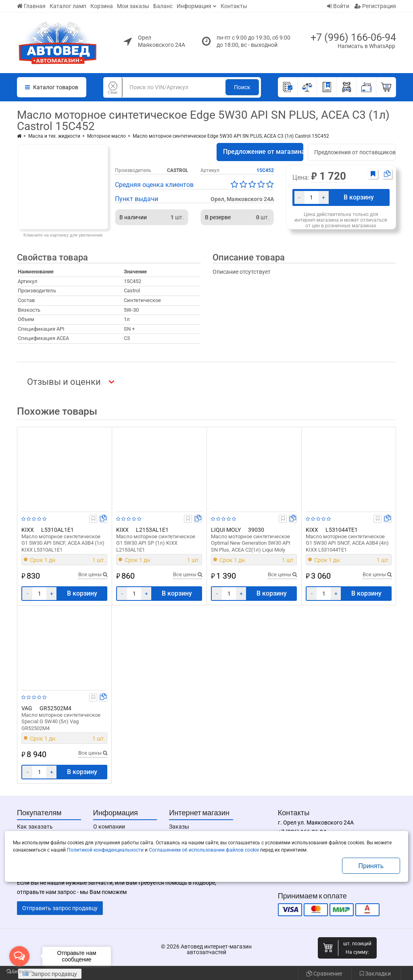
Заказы (179, 827)
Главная (31, 6)
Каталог (52, 87)
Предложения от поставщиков (355, 152)
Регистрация (375, 6)
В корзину (359, 197)
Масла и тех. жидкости (54, 136)
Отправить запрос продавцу (60, 908)
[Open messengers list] (19, 956)
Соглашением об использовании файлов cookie (204, 850)
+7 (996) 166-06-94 (353, 37)
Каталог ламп (68, 6)
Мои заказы (133, 6)
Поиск (242, 87)
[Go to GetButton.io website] (19, 972)
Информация (194, 6)
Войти (338, 6)
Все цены (93, 574)
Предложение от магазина (263, 152)
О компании (109, 827)
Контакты (234, 6)
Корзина (102, 6)
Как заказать (35, 827)
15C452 (265, 170)
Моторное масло (106, 136)
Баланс (163, 6)
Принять (371, 866)
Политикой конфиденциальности (105, 850)
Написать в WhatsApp (366, 46)
